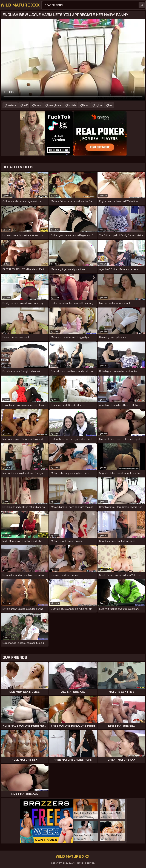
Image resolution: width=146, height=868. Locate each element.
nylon (99, 105)
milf (26, 105)
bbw (86, 105)
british (72, 105)
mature (12, 105)
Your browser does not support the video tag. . (73, 60)
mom (38, 105)
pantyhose (55, 105)
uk (111, 105)
